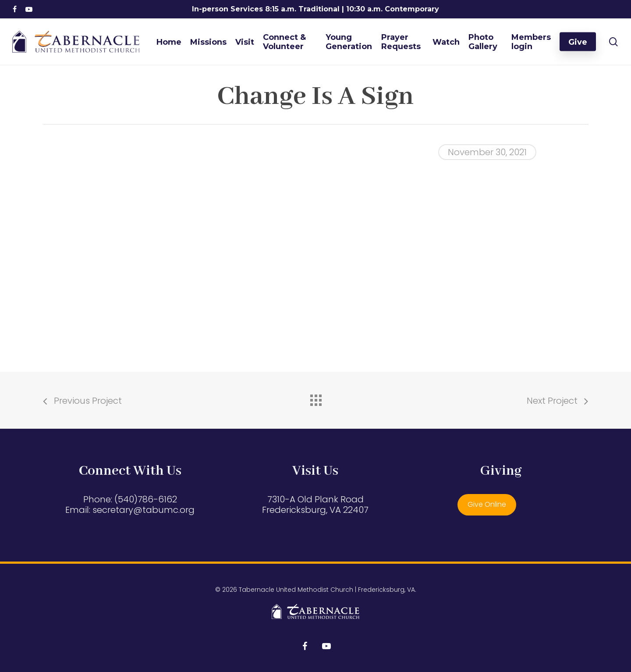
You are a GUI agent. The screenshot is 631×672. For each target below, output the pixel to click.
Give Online (487, 504)
